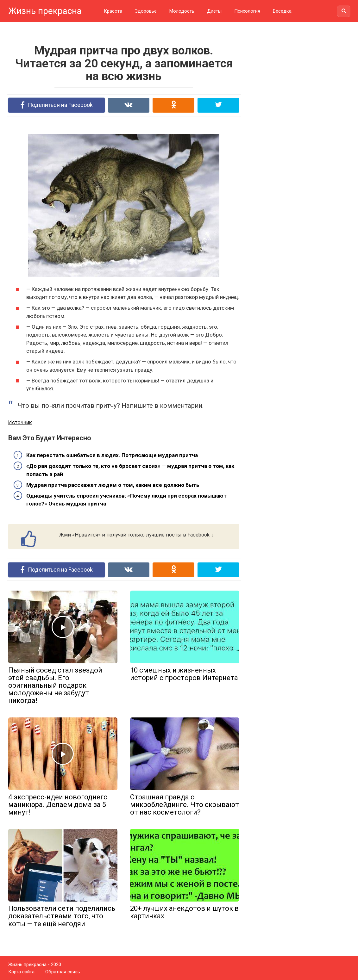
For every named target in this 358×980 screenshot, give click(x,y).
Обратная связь (63, 972)
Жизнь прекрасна (45, 11)
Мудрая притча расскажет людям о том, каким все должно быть (113, 485)
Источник (20, 422)
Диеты (214, 11)
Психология (247, 11)
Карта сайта (21, 972)
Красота (113, 11)
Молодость (182, 11)
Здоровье (146, 11)
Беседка (282, 11)
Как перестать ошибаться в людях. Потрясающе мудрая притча (112, 455)
